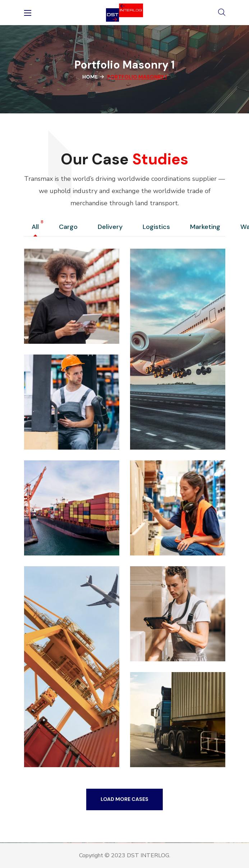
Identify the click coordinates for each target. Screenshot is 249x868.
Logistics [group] (158, 227)
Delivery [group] (112, 227)
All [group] (37, 227)
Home (90, 77)
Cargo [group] (70, 227)
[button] (222, 13)
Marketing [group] (207, 227)
